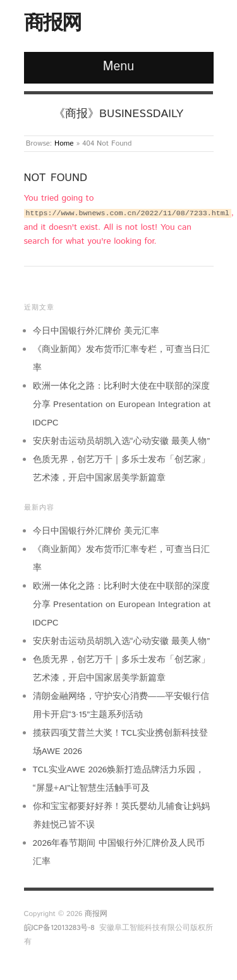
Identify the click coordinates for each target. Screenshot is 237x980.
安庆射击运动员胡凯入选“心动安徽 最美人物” (122, 441)
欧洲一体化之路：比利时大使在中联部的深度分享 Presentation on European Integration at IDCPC (122, 405)
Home (64, 143)
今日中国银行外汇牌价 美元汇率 (96, 331)
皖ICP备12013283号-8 (59, 928)
